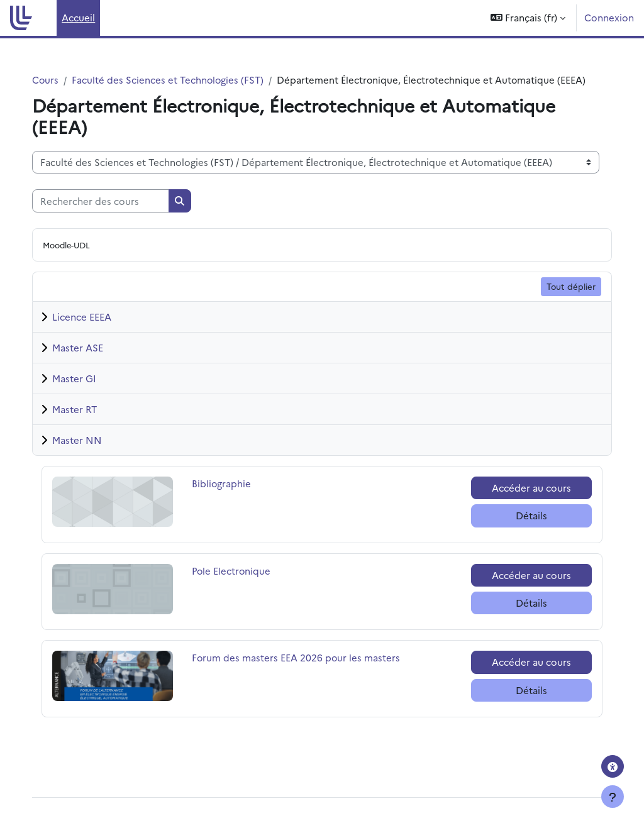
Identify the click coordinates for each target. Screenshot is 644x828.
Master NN (90, 454)
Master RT (87, 423)
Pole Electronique (238, 585)
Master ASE (90, 362)
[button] (528, 18)
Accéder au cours (522, 502)
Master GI (87, 393)
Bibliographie (230, 498)
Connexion (609, 17)
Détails (522, 530)
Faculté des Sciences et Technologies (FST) (181, 80)
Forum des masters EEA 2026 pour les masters (303, 672)
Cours (58, 80)
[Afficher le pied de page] (613, 797)
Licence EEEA (94, 331)
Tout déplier (558, 301)
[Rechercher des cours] (113, 215)
